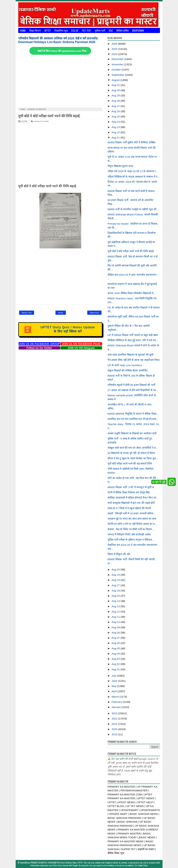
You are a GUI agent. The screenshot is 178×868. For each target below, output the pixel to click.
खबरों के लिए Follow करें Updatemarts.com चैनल (62, 51)
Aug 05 (116, 648)
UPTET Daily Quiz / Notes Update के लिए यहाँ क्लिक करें (60, 329)
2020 (115, 729)
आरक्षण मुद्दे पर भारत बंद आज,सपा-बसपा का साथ (132, 519)
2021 (115, 724)
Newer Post (27, 313)
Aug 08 (116, 633)
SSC (111, 30)
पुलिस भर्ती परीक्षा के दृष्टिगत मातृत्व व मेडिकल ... (131, 540)
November (118, 64)
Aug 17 (116, 585)
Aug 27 (116, 106)
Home (23, 30)
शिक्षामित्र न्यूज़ (61, 30)
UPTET (48, 30)
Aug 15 (116, 596)
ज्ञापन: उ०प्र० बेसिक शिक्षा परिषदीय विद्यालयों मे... (132, 293)
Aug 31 (116, 85)
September (118, 75)
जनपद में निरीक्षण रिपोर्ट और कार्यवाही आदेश (129, 534)
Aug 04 (116, 654)
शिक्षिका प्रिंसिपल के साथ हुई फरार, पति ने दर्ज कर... (133, 340)
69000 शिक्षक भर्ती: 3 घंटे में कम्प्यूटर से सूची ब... (132, 487)
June (115, 681)
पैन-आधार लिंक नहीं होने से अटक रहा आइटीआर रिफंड (134, 360)
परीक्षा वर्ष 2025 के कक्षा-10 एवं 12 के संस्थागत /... (133, 171)
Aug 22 (116, 132)
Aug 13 (116, 606)
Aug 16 (116, 591)
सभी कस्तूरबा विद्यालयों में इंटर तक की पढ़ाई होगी (131, 503)
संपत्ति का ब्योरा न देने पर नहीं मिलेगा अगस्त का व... (132, 524)
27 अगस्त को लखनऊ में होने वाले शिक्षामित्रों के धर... (133, 390)
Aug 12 (116, 612)
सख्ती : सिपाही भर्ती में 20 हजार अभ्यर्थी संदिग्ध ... (132, 513)
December (118, 59)
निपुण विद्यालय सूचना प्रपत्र (120, 166)
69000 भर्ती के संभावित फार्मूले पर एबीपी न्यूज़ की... (133, 209)
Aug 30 (116, 90)
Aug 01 (116, 669)
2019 (115, 734)
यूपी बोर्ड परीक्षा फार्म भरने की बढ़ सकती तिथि (130, 464)
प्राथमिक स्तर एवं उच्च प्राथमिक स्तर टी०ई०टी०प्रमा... (133, 419)
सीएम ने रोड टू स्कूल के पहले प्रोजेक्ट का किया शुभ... (133, 458)
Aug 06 (116, 643)
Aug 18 (116, 580)
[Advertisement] (60, 81)
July (114, 676)
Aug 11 (116, 617)
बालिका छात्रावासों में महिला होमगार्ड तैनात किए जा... (133, 498)
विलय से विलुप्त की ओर (119, 554)
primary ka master (40, 121)
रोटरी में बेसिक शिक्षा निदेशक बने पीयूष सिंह (129, 492)
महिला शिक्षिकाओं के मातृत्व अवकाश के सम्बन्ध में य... (134, 177)
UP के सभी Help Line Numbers (125, 365)
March (116, 697)
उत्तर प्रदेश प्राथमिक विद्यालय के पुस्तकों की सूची (131, 355)
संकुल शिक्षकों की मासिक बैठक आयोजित (128, 370)
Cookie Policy (143, 865)
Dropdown (138, 30)
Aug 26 (116, 111)
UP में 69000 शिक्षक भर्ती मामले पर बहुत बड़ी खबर (133, 335)
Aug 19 (116, 575)
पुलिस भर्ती (100, 30)
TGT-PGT (86, 30)
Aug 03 (116, 659)
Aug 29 (116, 95)
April (115, 691)
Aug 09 (116, 627)
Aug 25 (116, 116)
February (117, 702)
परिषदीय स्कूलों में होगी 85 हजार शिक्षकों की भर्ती (131, 385)
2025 (115, 49)
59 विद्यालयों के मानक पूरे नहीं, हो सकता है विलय (131, 453)
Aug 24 (116, 122)
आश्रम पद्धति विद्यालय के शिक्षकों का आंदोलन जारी (132, 433)
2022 (115, 719)
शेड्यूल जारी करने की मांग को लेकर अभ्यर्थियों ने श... (133, 448)
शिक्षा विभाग (35, 30)
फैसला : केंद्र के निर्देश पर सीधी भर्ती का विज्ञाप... (131, 529)
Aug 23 (116, 127)
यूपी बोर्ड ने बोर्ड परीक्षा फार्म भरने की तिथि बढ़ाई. (49, 116)
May (114, 686)
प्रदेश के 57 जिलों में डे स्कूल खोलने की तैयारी (129, 508)
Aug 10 (116, 622)
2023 (115, 713)
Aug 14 (116, 601)
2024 (115, 54)
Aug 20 (116, 569)
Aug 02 (116, 664)
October (117, 70)
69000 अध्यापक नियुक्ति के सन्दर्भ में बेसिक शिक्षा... (133, 414)
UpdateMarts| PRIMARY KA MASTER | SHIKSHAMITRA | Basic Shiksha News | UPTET (51, 863)
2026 (115, 44)
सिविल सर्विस (122, 30)
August (116, 80)
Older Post (94, 313)
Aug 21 (116, 137)
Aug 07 (116, 638)
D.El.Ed (75, 30)
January (117, 707)
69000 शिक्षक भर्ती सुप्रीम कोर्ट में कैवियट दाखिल (132, 142)
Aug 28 (116, 101)
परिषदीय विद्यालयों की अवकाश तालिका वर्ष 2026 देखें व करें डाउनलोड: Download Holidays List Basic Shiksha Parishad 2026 (58, 40)
